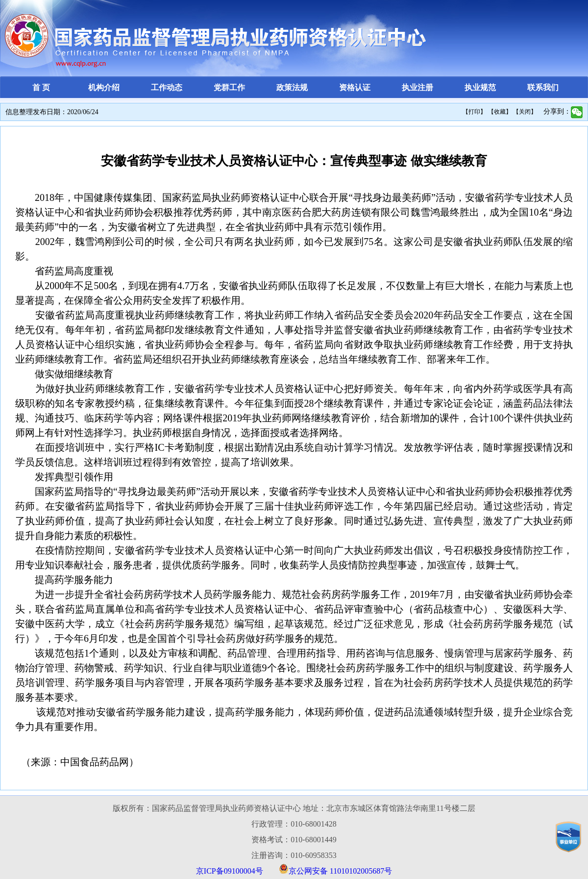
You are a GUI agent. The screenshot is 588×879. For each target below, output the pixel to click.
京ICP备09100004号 (230, 871)
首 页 (41, 87)
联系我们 (543, 87)
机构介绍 (104, 87)
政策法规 (292, 87)
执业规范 (480, 87)
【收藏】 (500, 112)
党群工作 (229, 87)
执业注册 (417, 87)
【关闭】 (525, 112)
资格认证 (355, 87)
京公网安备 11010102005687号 (340, 871)
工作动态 (167, 87)
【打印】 (474, 112)
